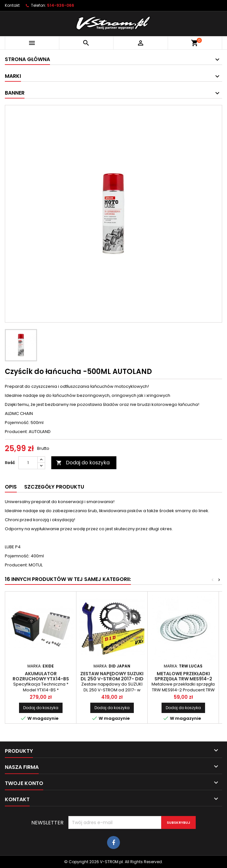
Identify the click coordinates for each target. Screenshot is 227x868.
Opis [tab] (11, 487)
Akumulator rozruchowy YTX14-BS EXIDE (41, 679)
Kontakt (12, 5)
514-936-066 (61, 5)
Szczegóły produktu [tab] (54, 487)
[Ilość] (28, 463)
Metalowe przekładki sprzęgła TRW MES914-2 (183, 676)
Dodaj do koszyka (83, 463)
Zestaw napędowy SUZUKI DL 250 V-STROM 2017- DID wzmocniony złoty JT (112, 679)
